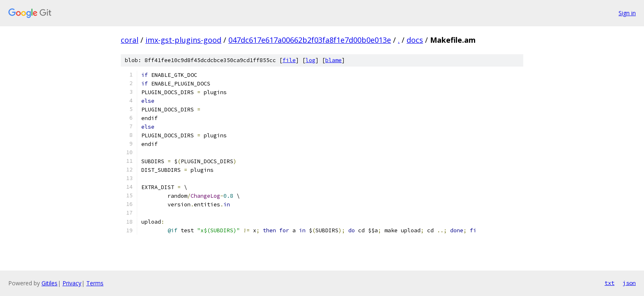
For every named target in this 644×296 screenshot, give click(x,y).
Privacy (72, 283)
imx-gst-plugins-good (183, 40)
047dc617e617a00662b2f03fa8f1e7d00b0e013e (310, 40)
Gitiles (49, 283)
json (629, 283)
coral (130, 40)
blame (333, 60)
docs (415, 40)
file (289, 60)
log (310, 60)
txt (609, 283)
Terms (95, 283)
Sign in (627, 13)
